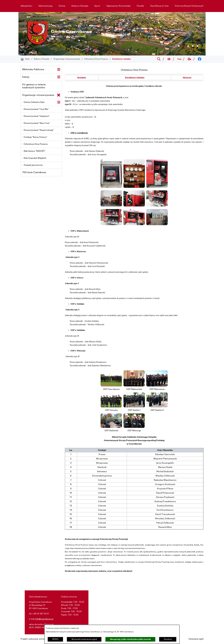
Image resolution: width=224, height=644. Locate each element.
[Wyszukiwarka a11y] (169, 59)
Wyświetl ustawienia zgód (84, 639)
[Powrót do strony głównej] (25, 59)
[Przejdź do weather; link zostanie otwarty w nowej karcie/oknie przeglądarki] (189, 59)
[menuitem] (26, 6)
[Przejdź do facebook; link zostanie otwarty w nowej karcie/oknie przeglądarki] (200, 59)
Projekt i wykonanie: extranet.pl (35, 639)
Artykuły (82, 78)
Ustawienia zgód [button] (196, 639)
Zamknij (168, 639)
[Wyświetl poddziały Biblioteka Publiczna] (59, 69)
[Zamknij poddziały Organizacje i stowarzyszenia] (59, 95)
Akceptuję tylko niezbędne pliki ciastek (130, 639)
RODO (55, 639)
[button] (111, 187)
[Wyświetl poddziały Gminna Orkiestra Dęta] (59, 102)
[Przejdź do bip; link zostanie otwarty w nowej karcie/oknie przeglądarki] (179, 59)
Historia (187, 78)
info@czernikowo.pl (44, 619)
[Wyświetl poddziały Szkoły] (59, 77)
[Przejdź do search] (159, 59)
